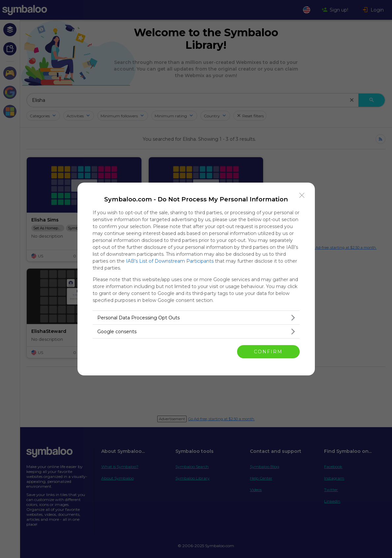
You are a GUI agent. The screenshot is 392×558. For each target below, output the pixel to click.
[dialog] (196, 279)
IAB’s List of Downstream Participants (170, 261)
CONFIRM (268, 352)
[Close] (302, 195)
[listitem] (196, 318)
